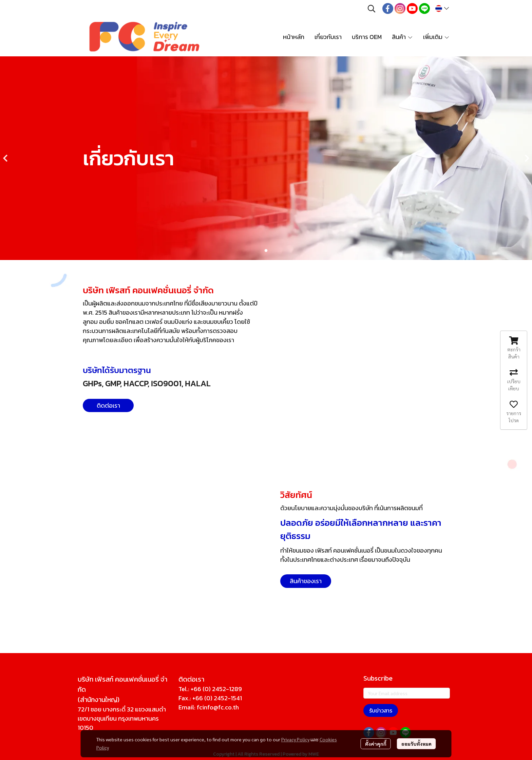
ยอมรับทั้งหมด (416, 744)
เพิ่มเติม (436, 37)
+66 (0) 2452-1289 (216, 689)
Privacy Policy (295, 739)
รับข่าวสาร (381, 710)
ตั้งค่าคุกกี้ (376, 744)
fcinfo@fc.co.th (218, 707)
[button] (372, 8)
